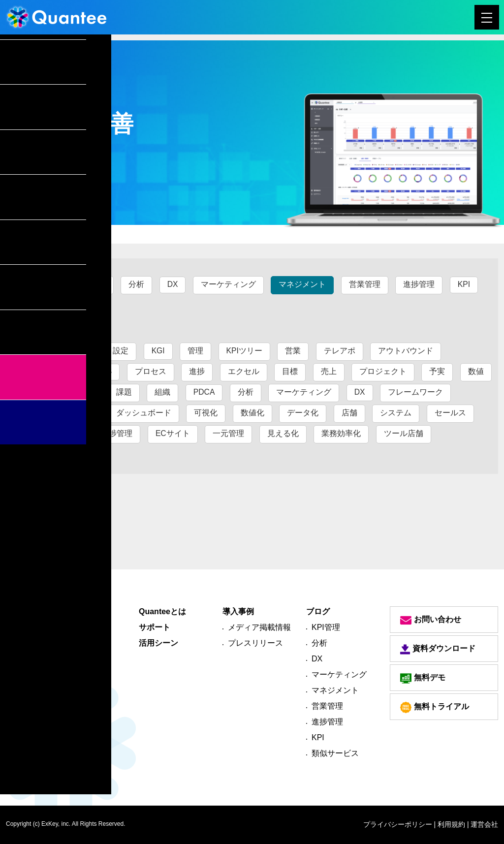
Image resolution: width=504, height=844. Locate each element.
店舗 (349, 413)
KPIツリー (245, 351)
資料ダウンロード (438, 649)
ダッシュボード (144, 413)
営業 (294, 351)
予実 (438, 371)
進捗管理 (419, 284)
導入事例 (238, 611)
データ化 (303, 413)
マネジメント (303, 284)
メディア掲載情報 (259, 627)
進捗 (197, 371)
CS (106, 371)
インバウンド (55, 371)
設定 (121, 351)
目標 (290, 371)
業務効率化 (342, 433)
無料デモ (423, 678)
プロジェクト (383, 371)
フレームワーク (416, 392)
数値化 (252, 413)
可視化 (206, 413)
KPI (465, 284)
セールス (450, 413)
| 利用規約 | (452, 824)
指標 (85, 413)
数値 (476, 371)
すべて (43, 284)
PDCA (204, 392)
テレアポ (340, 351)
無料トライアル (435, 707)
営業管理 (365, 284)
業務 (39, 392)
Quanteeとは (162, 611)
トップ (21, 234)
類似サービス (55, 305)
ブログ (59, 234)
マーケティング (229, 284)
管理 (196, 351)
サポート (155, 627)
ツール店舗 (404, 433)
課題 (124, 392)
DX (173, 284)
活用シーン (158, 643)
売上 (329, 371)
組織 (162, 392)
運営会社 (484, 824)
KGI (158, 351)
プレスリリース (255, 643)
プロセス (151, 371)
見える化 (283, 433)
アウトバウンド (407, 351)
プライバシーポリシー (398, 824)
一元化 (81, 392)
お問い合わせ (431, 620)
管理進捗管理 (55, 454)
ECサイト (173, 433)
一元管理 (229, 433)
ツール (43, 413)
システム (396, 413)
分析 (137, 284)
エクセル (244, 371)
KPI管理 (92, 284)
